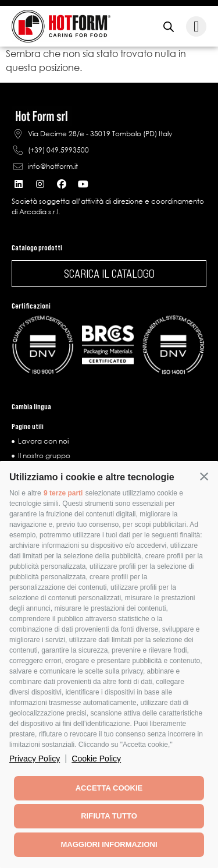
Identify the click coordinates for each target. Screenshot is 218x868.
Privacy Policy (35, 759)
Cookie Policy (96, 759)
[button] (204, 476)
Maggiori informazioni (109, 844)
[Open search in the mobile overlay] (169, 26)
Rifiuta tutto (109, 816)
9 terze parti (63, 493)
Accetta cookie (109, 788)
